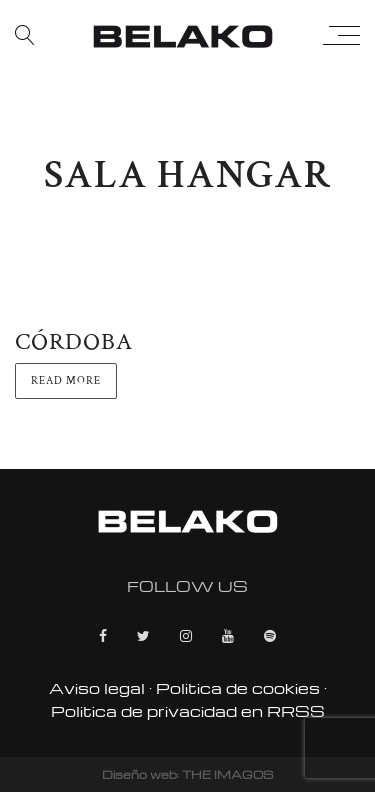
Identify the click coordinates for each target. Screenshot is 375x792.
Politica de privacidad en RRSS (188, 711)
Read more (66, 381)
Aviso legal (97, 688)
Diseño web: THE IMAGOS (187, 774)
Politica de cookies (238, 688)
